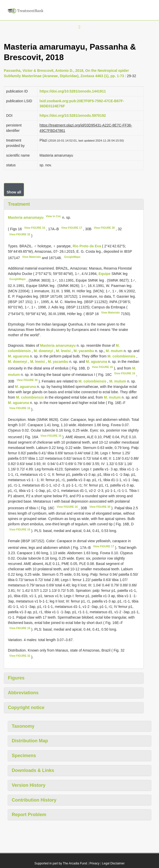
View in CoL (54, 216)
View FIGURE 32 (20, 234)
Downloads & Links (33, 770)
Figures (16, 678)
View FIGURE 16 (35, 228)
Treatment (19, 204)
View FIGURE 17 (72, 228)
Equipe (105, 274)
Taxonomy (23, 726)
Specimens (24, 756)
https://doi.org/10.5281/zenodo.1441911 (73, 91)
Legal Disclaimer (113, 863)
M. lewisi (63, 351)
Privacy (94, 863)
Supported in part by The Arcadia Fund (61, 863)
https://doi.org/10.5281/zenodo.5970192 (73, 115)
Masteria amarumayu (26, 217)
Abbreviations (23, 693)
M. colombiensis (121, 356)
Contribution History (34, 800)
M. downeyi (43, 351)
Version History (29, 785)
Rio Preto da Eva (87, 246)
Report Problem (29, 815)
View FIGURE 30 (104, 228)
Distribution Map (30, 741)
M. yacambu (84, 351)
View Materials (32, 257)
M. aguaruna (18, 356)
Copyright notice (26, 708)
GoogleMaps (72, 257)
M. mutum (114, 351)
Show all (14, 192)
